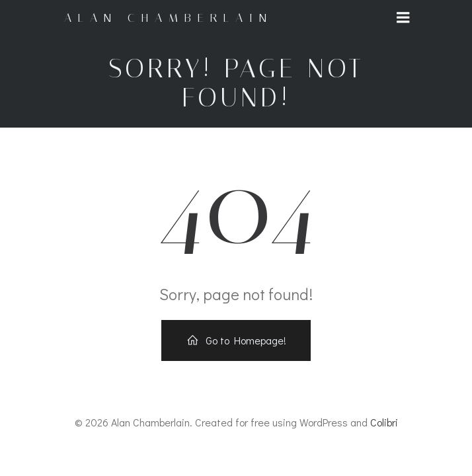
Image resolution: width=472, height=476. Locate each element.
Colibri (384, 422)
